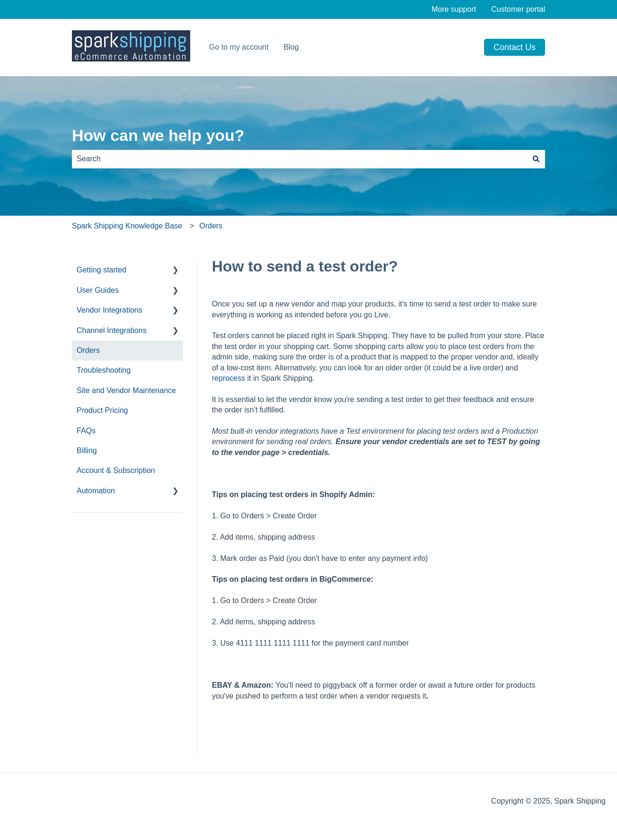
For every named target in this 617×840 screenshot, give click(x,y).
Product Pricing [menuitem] (102, 410)
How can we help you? (158, 135)
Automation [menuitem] (96, 491)
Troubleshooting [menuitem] (104, 370)
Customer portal (518, 9)
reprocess (229, 378)
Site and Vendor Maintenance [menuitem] (126, 390)
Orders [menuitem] (88, 350)
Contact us (515, 47)
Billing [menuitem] (87, 451)
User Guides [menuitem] (98, 290)
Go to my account (239, 47)
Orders (211, 226)
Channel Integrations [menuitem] (112, 330)
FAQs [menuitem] (86, 431)
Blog (291, 47)
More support (454, 9)
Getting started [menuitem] (101, 270)
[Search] (536, 159)
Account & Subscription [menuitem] (116, 470)
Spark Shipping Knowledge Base (127, 226)
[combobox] (300, 159)
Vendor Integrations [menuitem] (110, 310)
